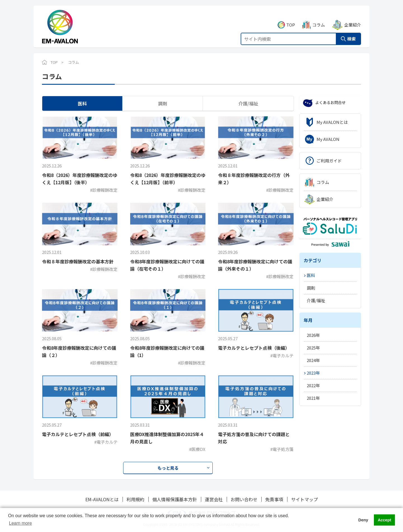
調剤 (163, 103)
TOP (291, 19)
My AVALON (328, 139)
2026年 (313, 335)
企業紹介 (353, 19)
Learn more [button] (20, 523)
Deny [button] (363, 520)
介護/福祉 (248, 103)
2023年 (313, 373)
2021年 (313, 398)
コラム (319, 19)
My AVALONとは (332, 122)
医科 (82, 103)
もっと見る (168, 468)
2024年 (313, 360)
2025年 (313, 348)
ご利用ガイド (329, 161)
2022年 (313, 385)
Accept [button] (385, 520)
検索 (352, 33)
